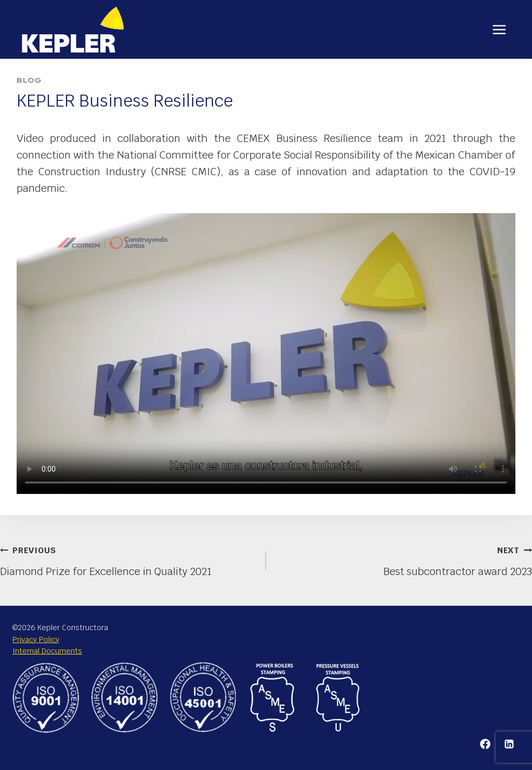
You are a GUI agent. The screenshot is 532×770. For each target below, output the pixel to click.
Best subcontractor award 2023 (404, 560)
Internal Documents (47, 651)
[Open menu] (499, 29)
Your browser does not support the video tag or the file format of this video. (266, 354)
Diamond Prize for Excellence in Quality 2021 (128, 560)
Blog (29, 80)
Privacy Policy (36, 640)
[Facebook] (485, 744)
